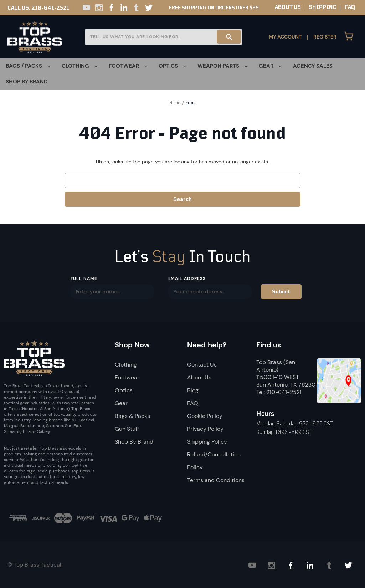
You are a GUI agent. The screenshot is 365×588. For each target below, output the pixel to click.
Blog (193, 390)
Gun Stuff (127, 429)
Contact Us (202, 365)
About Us (199, 377)
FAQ (350, 7)
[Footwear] (128, 66)
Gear (121, 403)
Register (325, 37)
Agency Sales (313, 66)
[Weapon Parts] (222, 66)
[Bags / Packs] (28, 66)
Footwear (127, 377)
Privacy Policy (205, 429)
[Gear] (270, 66)
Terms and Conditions (216, 480)
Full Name (84, 278)
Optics (124, 390)
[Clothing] (79, 66)
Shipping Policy (207, 442)
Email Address (187, 278)
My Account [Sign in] (285, 37)
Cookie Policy (205, 416)
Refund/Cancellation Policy (214, 461)
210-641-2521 (50, 8)
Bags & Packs (132, 416)
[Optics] (172, 66)
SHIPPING (323, 7)
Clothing (126, 365)
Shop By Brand (27, 82)
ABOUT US (288, 7)
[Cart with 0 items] (349, 37)
